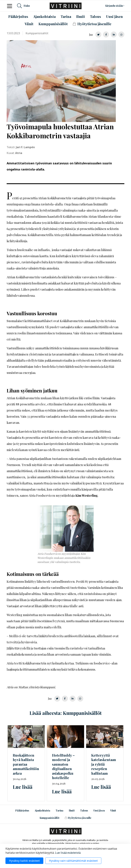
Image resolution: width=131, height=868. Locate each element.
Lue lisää (23, 787)
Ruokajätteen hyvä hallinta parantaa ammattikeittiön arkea (26, 764)
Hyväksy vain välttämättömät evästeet (73, 861)
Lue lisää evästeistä (68, 853)
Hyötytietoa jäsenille (78, 818)
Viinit (113, 811)
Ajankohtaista (42, 811)
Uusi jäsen (99, 811)
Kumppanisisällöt (49, 818)
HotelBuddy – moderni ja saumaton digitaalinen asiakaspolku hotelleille (63, 766)
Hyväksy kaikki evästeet (24, 861)
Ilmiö (72, 811)
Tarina (59, 811)
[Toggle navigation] (11, 6)
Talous (84, 811)
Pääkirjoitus (22, 811)
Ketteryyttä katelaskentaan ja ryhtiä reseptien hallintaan (104, 764)
